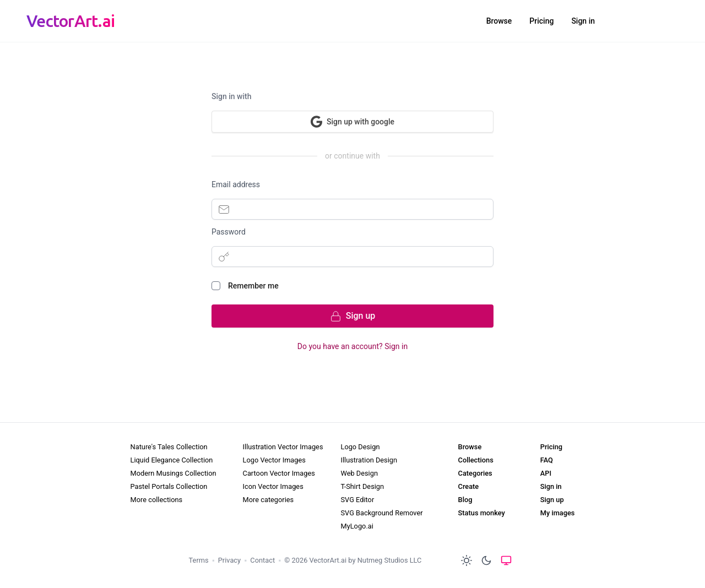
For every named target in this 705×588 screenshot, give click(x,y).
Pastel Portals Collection (169, 486)
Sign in (583, 21)
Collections (476, 460)
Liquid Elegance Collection (172, 460)
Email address (236, 184)
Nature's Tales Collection (169, 447)
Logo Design (360, 447)
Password (229, 232)
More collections (157, 500)
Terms (199, 560)
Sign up (552, 500)
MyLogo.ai (357, 526)
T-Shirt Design (362, 486)
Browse (499, 21)
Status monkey (482, 513)
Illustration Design (369, 460)
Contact (262, 560)
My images (558, 513)
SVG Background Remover (381, 513)
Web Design (359, 473)
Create (469, 486)
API (546, 473)
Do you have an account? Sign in (352, 346)
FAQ (547, 460)
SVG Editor (357, 500)
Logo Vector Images (274, 460)
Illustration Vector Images (283, 447)
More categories (269, 500)
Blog (465, 500)
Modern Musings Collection (173, 473)
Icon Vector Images (273, 486)
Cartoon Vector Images (279, 473)
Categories (475, 473)
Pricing (541, 21)
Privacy (229, 560)
